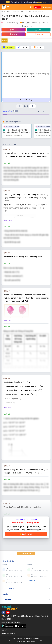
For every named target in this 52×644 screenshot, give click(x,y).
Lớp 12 (3, 12)
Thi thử (37, 47)
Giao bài (14, 34)
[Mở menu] (8, 7)
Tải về (38, 30)
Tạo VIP (37, 7)
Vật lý (9, 12)
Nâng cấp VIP (26, 534)
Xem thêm (31, 580)
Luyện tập (23, 47)
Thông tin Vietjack (9, 634)
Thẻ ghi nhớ (8, 47)
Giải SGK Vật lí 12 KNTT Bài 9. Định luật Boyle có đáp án (28, 12)
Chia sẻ (14, 30)
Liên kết (5, 630)
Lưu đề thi (39, 34)
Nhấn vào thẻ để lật (26, 100)
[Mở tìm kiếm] (31, 7)
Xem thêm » (8, 220)
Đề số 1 (5, 41)
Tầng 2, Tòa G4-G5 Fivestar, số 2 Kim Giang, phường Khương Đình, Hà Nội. (26, 616)
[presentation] (45, 470)
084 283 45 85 (11, 619)
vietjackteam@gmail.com (14, 622)
